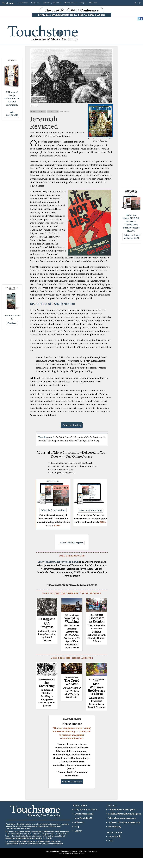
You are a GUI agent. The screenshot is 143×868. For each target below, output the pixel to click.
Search (93, 3)
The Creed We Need (72, 682)
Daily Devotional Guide (86, 810)
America (42, 112)
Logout (78, 831)
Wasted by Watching (72, 620)
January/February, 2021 (104, 139)
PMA (110, 841)
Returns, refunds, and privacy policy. (72, 853)
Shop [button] (83, 3)
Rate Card (113, 836)
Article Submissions (84, 814)
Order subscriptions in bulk (58, 562)
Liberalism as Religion (97, 620)
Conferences (23, 3)
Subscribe (79, 822)
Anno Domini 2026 (83, 818)
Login (138, 3)
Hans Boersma (45, 437)
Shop (77, 827)
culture (34, 112)
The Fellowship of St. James (66, 851)
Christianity (53, 112)
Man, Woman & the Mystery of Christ (97, 689)
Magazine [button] (36, 3)
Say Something (47, 684)
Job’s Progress (47, 625)
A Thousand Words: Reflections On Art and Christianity (12, 98)
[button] (52, 3)
